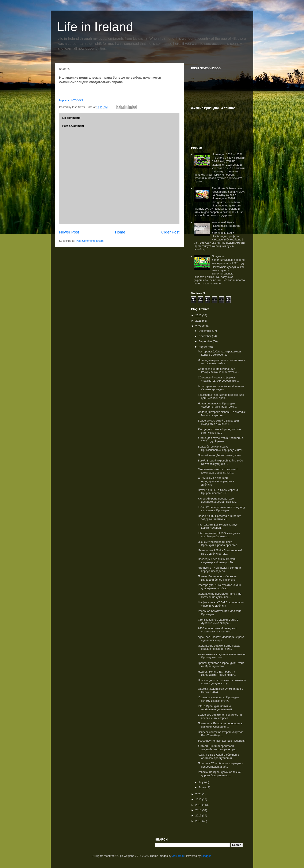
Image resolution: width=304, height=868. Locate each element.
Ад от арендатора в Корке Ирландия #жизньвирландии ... (221, 388)
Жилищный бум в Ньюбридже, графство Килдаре (226, 226)
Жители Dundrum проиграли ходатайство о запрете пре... (218, 748)
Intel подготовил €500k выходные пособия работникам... (219, 535)
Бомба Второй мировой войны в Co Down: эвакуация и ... (220, 462)
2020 (199, 799)
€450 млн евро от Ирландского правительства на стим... (217, 630)
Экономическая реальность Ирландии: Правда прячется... (218, 544)
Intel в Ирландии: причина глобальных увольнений (215, 708)
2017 (199, 815)
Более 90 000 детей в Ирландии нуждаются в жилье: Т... (218, 422)
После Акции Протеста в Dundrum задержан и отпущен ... (219, 518)
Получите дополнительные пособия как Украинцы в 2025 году (228, 260)
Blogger (206, 856)
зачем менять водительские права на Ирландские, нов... (222, 656)
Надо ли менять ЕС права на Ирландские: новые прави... (217, 673)
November (205, 336)
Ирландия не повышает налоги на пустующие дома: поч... (220, 595)
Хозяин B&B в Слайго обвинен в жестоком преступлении (218, 756)
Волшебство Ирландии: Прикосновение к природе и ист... (221, 448)
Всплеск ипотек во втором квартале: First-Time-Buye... (221, 734)
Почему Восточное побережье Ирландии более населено (217, 578)
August (203, 347)
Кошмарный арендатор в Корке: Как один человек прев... (221, 396)
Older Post (170, 232)
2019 (199, 805)
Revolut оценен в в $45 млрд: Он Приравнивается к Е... (219, 492)
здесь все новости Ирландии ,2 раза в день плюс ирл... (221, 639)
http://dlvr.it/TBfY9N (71, 100)
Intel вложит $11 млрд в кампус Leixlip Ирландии (218, 526)
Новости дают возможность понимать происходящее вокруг (222, 682)
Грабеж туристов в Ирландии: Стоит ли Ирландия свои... (221, 665)
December (205, 331)
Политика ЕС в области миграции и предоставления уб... (220, 765)
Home (120, 232)
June (202, 787)
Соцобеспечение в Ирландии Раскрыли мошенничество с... (218, 371)
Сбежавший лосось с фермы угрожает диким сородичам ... (218, 379)
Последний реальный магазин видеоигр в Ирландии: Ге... (217, 561)
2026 (199, 315)
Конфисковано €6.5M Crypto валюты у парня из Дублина (221, 604)
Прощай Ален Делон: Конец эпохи (220, 455)
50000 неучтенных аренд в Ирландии (222, 741)
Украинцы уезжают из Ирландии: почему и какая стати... (219, 699)
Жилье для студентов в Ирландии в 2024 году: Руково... (221, 440)
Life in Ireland (95, 27)
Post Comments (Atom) (90, 241)
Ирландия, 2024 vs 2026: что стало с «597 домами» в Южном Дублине (229, 158)
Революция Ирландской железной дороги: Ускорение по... (220, 774)
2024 (199, 326)
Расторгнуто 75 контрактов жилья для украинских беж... (219, 587)
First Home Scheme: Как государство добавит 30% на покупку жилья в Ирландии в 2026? (228, 193)
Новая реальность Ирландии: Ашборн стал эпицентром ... (217, 405)
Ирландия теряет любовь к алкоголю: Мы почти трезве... (222, 414)
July (202, 782)
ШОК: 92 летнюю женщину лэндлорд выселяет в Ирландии (221, 509)
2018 (199, 810)
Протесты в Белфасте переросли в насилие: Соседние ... (220, 725)
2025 (199, 321)
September (206, 341)
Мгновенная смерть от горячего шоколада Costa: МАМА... (218, 471)
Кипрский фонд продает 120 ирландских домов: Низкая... (218, 500)
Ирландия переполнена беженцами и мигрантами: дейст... (222, 362)
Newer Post (69, 232)
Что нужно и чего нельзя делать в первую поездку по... (219, 569)
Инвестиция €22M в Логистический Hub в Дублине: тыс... (220, 552)
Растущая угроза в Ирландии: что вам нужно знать (219, 431)
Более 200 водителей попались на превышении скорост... (220, 716)
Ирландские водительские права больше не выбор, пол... (219, 647)
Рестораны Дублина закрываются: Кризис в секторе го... (220, 353)
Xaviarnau (178, 856)
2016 (199, 821)
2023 (199, 794)
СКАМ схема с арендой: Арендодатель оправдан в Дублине (216, 481)
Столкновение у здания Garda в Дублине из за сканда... (218, 621)
